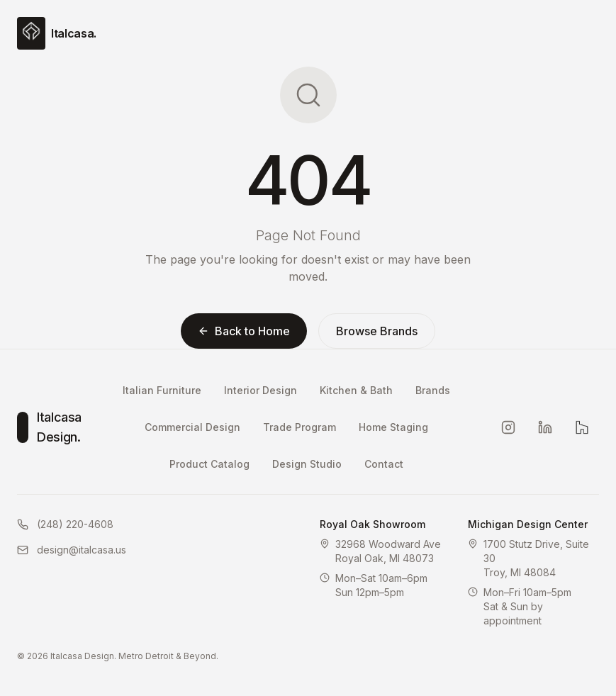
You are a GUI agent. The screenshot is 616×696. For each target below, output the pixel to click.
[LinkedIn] (545, 427)
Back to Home (244, 331)
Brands (433, 390)
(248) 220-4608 (65, 524)
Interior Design (261, 390)
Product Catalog (209, 464)
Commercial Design (192, 427)
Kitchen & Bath (356, 390)
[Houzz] (582, 427)
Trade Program (299, 427)
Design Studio (307, 464)
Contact (384, 464)
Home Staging (393, 427)
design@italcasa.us (72, 550)
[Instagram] (508, 427)
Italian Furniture (162, 390)
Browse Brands (377, 331)
